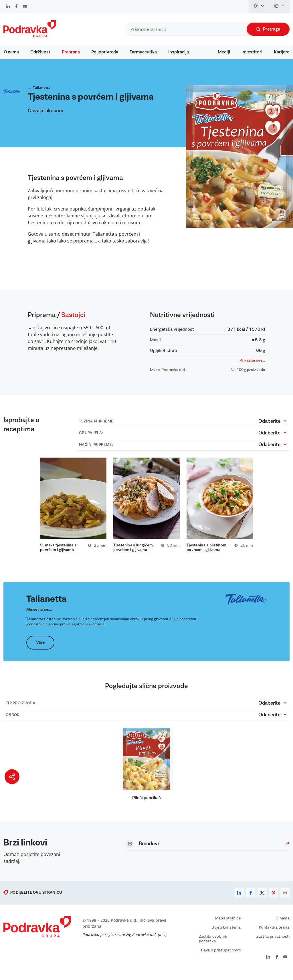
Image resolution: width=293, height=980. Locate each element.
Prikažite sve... (252, 366)
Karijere (282, 52)
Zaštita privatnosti (273, 943)
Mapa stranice (228, 925)
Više (40, 649)
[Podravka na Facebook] (16, 7)
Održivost (40, 52)
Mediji (224, 52)
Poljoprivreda (105, 52)
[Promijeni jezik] (279, 7)
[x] (262, 899)
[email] (285, 899)
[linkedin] (239, 899)
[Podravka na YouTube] (25, 7)
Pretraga (268, 29)
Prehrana (71, 52)
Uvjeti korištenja (226, 934)
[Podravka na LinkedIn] (8, 7)
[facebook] (251, 899)
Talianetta (39, 93)
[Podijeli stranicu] (12, 777)
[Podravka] (30, 36)
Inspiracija (179, 52)
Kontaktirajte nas (274, 934)
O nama (11, 52)
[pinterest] (274, 899)
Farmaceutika (143, 52)
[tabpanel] (73, 511)
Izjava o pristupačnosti (220, 957)
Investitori (252, 52)
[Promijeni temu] (259, 7)
